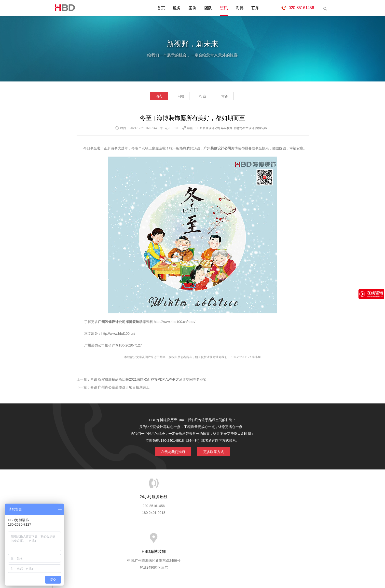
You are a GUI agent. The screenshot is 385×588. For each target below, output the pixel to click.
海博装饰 (64, 8)
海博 (240, 8)
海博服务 (131, 538)
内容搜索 (325, 8)
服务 (177, 8)
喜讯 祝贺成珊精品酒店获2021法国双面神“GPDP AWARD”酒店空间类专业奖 (149, 381)
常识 (233, 97)
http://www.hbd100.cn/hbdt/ (175, 323)
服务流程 (172, 538)
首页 (161, 8)
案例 (192, 8)
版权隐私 (233, 538)
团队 (208, 8)
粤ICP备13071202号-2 (192, 570)
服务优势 (151, 538)
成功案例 (212, 538)
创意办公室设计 (244, 129)
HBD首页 (91, 538)
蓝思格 (237, 563)
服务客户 (192, 538)
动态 (151, 97)
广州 (101, 323)
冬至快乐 (227, 129)
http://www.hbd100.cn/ (118, 335)
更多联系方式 (216, 452)
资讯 (224, 8)
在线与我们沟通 (171, 452)
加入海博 (253, 538)
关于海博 (111, 538)
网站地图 (293, 538)
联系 (255, 8)
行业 (206, 97)
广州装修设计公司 (208, 129)
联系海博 (273, 538)
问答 (178, 97)
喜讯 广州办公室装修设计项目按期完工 (120, 388)
